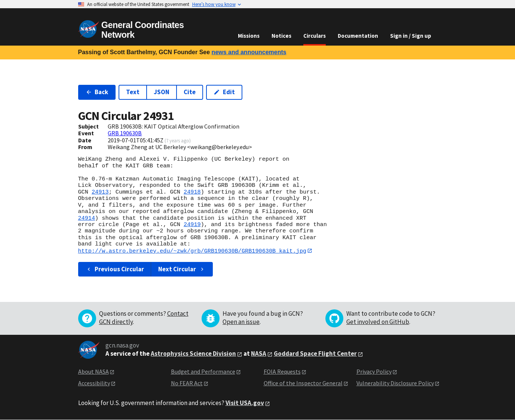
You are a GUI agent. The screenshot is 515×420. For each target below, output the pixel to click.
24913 (100, 192)
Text (133, 92)
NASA (259, 354)
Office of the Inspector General (303, 383)
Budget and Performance (203, 372)
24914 (87, 218)
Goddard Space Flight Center (315, 354)
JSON (162, 92)
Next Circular (182, 269)
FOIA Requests (282, 372)
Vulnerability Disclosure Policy (395, 383)
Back (97, 92)
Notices (281, 36)
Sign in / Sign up (411, 36)
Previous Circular (115, 269)
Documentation (358, 36)
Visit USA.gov (245, 403)
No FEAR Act (187, 383)
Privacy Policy (374, 372)
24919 (192, 225)
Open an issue (241, 322)
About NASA (94, 372)
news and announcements (249, 52)
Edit (224, 92)
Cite (190, 92)
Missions (249, 36)
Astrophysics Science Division (193, 354)
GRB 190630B (125, 133)
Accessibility (94, 383)
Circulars (315, 36)
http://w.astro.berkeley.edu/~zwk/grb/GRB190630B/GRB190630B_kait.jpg (192, 251)
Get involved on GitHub (378, 322)
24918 (192, 192)
